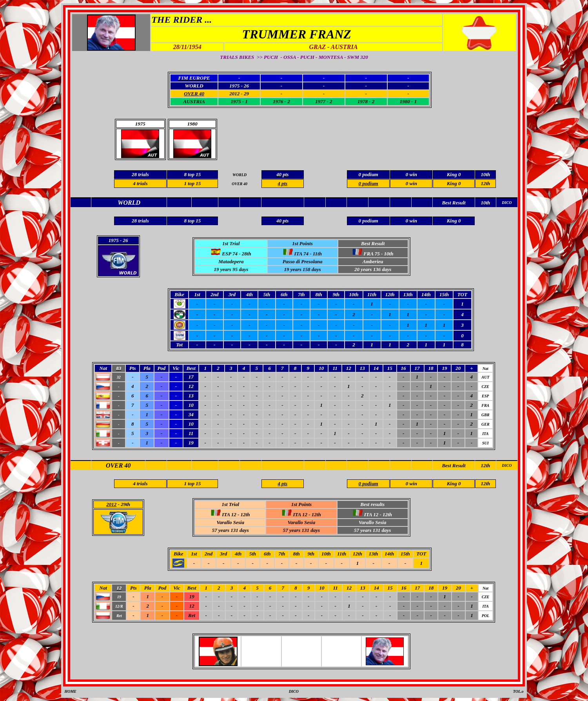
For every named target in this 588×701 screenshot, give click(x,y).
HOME (70, 691)
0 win (411, 183)
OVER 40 (118, 465)
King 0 (454, 183)
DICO (507, 465)
